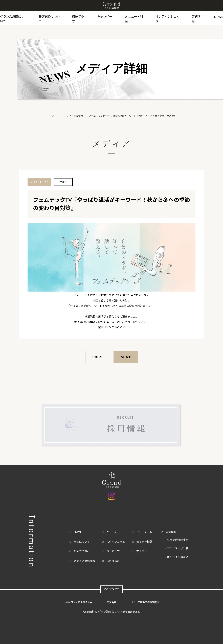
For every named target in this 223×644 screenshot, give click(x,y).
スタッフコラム (116, 542)
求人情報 (142, 551)
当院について (82, 542)
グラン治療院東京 (178, 540)
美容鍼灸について (49, 18)
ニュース (112, 532)
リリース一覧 (144, 532)
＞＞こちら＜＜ (116, 327)
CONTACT (112, 589)
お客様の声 (113, 561)
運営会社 (111, 602)
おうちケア (113, 551)
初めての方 (78, 18)
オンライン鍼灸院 (178, 557)
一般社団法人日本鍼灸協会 (78, 602)
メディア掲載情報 (74, 116)
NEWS (219, 17)
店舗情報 (196, 18)
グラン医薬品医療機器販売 (145, 602)
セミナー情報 (144, 542)
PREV (97, 357)
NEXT (126, 357)
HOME (78, 532)
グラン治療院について (12, 18)
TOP (53, 116)
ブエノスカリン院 (178, 548)
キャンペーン (105, 18)
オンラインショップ (168, 18)
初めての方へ (82, 551)
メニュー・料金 (134, 18)
